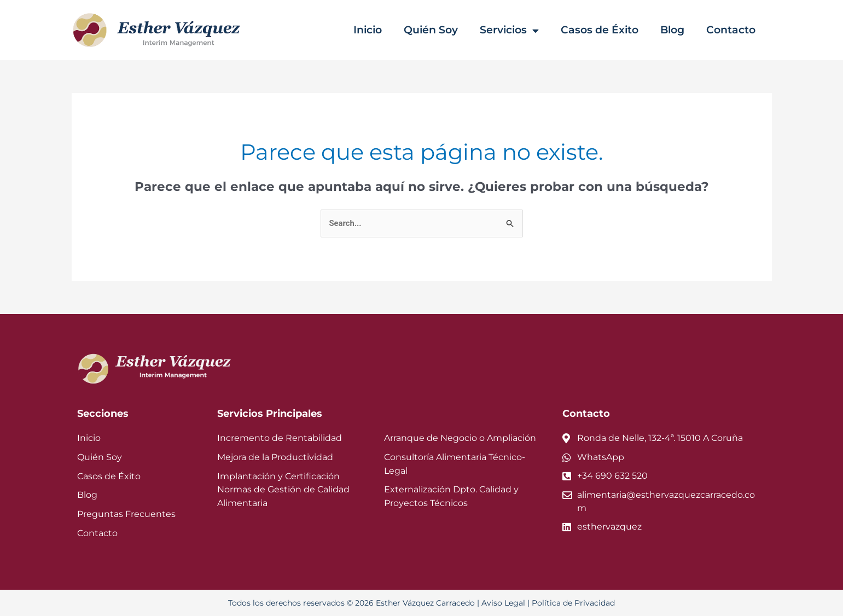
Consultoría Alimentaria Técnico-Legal (458, 457)
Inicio (380, 30)
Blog (677, 30)
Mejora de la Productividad (269, 457)
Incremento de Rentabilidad (271, 438)
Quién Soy (441, 30)
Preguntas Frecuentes (120, 515)
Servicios (518, 30)
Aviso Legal (498, 603)
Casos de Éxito (606, 30)
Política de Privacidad (561, 603)
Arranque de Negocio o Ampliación (451, 438)
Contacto (732, 30)
